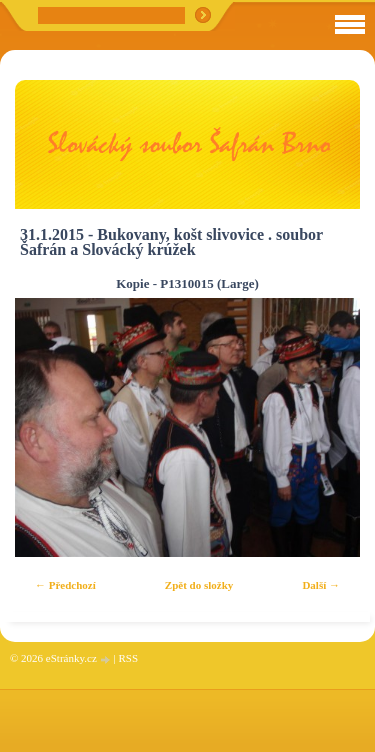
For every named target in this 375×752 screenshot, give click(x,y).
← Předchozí (65, 585)
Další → (321, 585)
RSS (128, 658)
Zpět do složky (199, 585)
